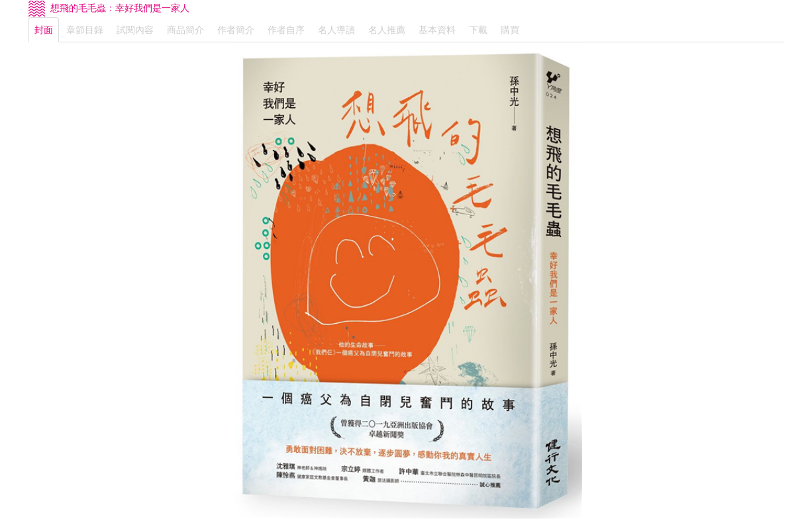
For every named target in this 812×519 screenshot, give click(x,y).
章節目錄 (85, 30)
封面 (44, 30)
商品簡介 (185, 30)
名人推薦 (387, 30)
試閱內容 (135, 30)
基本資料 (437, 30)
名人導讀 (336, 30)
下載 (478, 30)
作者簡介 (236, 30)
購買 (510, 30)
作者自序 (286, 30)
